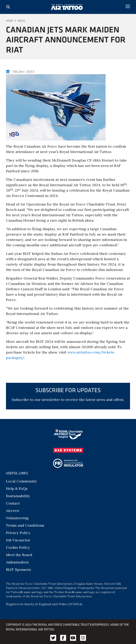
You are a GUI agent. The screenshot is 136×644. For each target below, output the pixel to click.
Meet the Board (19, 555)
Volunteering (17, 518)
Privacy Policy (18, 533)
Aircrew (13, 511)
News (22, 21)
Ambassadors (17, 562)
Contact (13, 503)
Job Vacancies (18, 540)
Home (10, 21)
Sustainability (18, 496)
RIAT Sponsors (19, 569)
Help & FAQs (17, 489)
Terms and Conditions (25, 525)
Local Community (21, 481)
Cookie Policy (18, 547)
